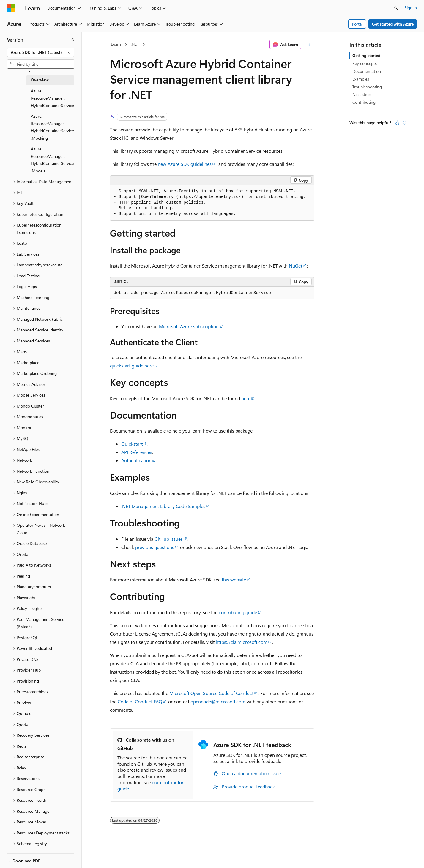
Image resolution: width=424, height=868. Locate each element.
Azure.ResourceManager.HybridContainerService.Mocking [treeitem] (52, 127)
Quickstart (132, 444)
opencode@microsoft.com (218, 701)
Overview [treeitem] (40, 80)
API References (137, 452)
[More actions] (309, 45)
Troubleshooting (367, 87)
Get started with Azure (393, 24)
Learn (116, 44)
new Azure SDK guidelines (185, 164)
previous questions (155, 547)
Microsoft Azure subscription (189, 326)
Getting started (366, 55)
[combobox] (41, 52)
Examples (361, 79)
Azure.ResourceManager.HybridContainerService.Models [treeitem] (52, 160)
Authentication (136, 460)
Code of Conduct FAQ (140, 701)
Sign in (411, 8)
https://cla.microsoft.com (242, 642)
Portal (357, 24)
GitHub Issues (169, 539)
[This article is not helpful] (404, 123)
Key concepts (365, 63)
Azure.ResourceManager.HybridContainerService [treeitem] (52, 98)
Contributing (364, 102)
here (246, 398)
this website (234, 580)
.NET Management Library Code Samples (163, 506)
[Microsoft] (11, 8)
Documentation (367, 71)
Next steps (362, 94)
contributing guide (238, 612)
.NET (135, 44)
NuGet (295, 266)
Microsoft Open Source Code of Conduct (211, 693)
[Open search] (396, 8)
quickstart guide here (132, 365)
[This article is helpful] (397, 123)
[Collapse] (73, 40)
